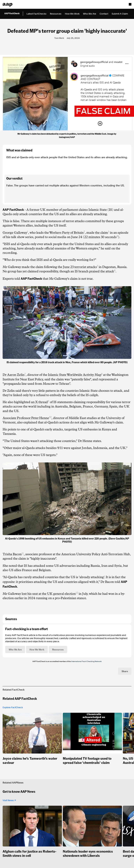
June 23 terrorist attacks (80, 267)
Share (125, 671)
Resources (56, 14)
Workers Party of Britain (66, 233)
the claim (101, 233)
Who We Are (90, 14)
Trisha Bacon (12, 554)
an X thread (39, 402)
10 (50, 417)
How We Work (72, 14)
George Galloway (15, 233)
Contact (104, 14)
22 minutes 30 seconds (100, 237)
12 (77, 593)
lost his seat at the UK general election (49, 594)
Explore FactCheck (13, 707)
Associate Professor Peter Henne (26, 418)
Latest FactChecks (36, 14)
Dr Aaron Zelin (14, 375)
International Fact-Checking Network (86, 661)
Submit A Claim (120, 14)
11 (23, 553)
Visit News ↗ (9, 800)
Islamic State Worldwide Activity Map (75, 375)
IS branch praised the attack (94, 271)
